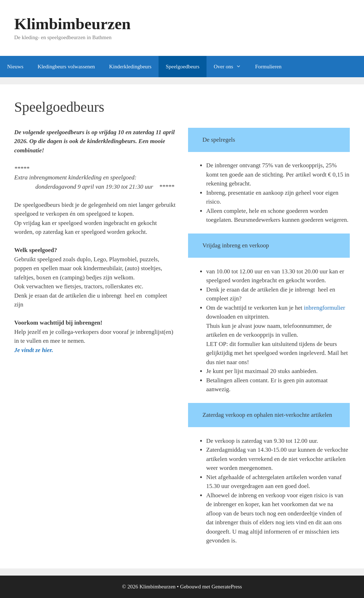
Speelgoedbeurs (183, 67)
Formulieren (268, 67)
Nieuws (15, 67)
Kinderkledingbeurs (130, 67)
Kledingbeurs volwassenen (66, 67)
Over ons (231, 67)
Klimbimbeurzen (72, 24)
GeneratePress (227, 587)
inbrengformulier (325, 308)
